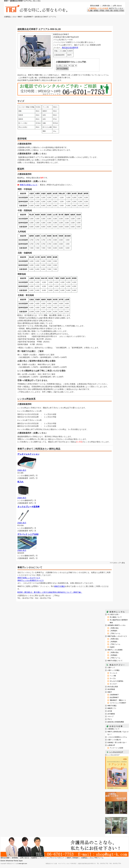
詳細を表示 (22, 470)
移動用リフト (112, 708)
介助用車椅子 (114, 695)
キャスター (113, 684)
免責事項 (34, 858)
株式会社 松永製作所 (70, 48)
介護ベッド (111, 668)
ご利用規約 (113, 631)
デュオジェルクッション (28, 454)
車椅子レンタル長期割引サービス (31, 580)
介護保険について (113, 729)
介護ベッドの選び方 (114, 740)
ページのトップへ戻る (117, 563)
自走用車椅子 (28, 17)
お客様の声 (111, 745)
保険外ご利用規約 (73, 858)
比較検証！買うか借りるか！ (117, 742)
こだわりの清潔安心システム (117, 737)
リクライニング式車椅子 (118, 703)
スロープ (110, 716)
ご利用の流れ (106, 6)
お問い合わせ (117, 6)
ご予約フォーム (115, 633)
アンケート (43, 858)
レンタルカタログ (113, 755)
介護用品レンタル (10, 17)
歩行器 (110, 711)
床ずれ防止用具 (113, 687)
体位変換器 (111, 689)
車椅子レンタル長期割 (115, 650)
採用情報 (15, 858)
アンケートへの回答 (116, 748)
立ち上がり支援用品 (116, 681)
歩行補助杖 (111, 714)
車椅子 (20, 17)
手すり (110, 719)
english (112, 647)
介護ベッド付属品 (113, 670)
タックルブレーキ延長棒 (28, 507)
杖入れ (20, 482)
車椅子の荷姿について (29, 185)
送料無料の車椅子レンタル (116, 625)
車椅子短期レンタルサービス (29, 578)
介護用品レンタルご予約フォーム (92, 858)
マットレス (113, 673)
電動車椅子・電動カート (118, 700)
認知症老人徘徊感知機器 (116, 722)
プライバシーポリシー (57, 858)
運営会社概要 (95, 6)
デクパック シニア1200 (28, 534)
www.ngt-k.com (23, 864)
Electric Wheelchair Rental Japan (12, 861)
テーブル (113, 678)
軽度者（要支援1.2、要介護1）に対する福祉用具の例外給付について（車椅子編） (50, 592)
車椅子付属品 (60, 586)
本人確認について (116, 617)
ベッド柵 (113, 676)
